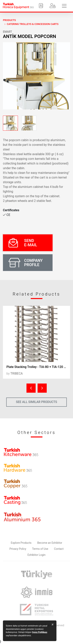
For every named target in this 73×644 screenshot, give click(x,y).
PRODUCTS (9, 20)
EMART (7, 32)
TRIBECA (17, 373)
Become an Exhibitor (50, 543)
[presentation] (31, 388)
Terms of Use (40, 549)
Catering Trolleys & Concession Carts (33, 24)
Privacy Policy (18, 549)
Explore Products (21, 543)
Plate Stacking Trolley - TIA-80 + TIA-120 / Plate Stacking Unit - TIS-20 (38, 367)
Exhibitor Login (36, 555)
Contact (59, 549)
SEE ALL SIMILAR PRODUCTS (37, 402)
